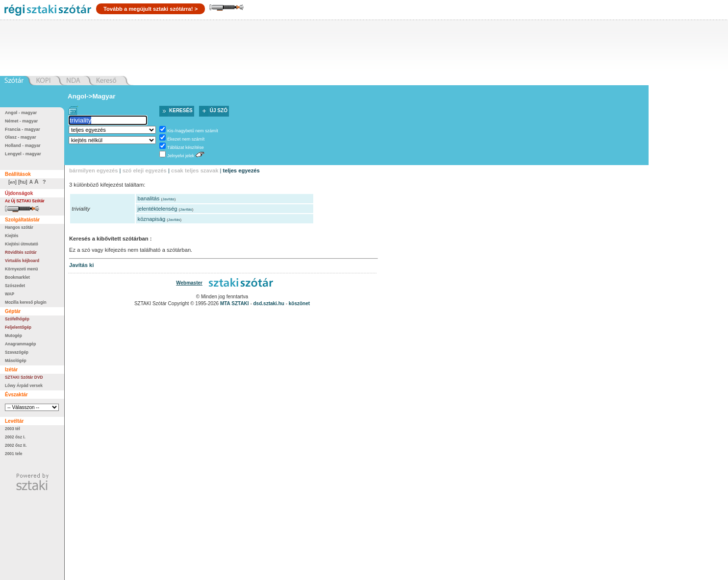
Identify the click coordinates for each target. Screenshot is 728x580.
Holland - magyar (23, 145)
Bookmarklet (17, 277)
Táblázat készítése (186, 147)
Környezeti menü (21, 269)
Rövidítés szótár (21, 252)
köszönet (299, 303)
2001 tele (13, 454)
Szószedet (15, 286)
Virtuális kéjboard (22, 261)
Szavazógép (17, 352)
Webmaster (189, 283)
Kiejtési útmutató (22, 244)
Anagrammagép (20, 344)
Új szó (219, 110)
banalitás (149, 198)
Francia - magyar (23, 129)
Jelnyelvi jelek (181, 156)
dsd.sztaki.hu (269, 303)
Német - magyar (21, 121)
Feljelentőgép (18, 327)
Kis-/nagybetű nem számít (193, 131)
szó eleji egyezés (145, 170)
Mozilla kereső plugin (26, 302)
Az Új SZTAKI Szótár (25, 201)
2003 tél (13, 429)
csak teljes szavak (195, 170)
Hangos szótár (19, 227)
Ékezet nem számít (186, 139)
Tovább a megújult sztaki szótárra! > (151, 9)
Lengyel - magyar (23, 154)
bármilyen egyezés (94, 170)
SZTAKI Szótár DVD (24, 377)
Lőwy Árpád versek (24, 386)
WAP (10, 294)
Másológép (16, 361)
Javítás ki (81, 265)
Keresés (181, 110)
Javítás (168, 199)
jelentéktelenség (158, 209)
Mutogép (13, 336)
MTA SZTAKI (235, 303)
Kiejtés (12, 236)
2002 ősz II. (16, 445)
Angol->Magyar (91, 96)
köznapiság (152, 219)
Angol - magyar (21, 113)
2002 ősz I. (15, 437)
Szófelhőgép (17, 319)
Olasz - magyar (21, 137)
